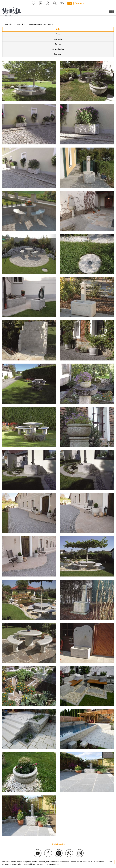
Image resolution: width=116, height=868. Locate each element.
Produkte (21, 24)
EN (70, 3)
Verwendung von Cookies (48, 864)
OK (111, 862)
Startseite (8, 24)
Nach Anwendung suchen (41, 24)
